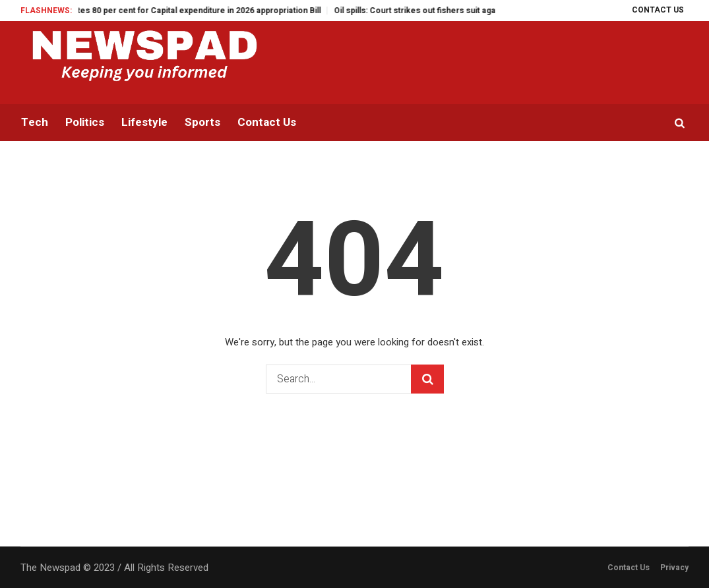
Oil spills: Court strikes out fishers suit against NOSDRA (447, 11)
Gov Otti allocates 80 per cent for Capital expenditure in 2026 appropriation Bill (179, 11)
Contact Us (629, 568)
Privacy (674, 568)
